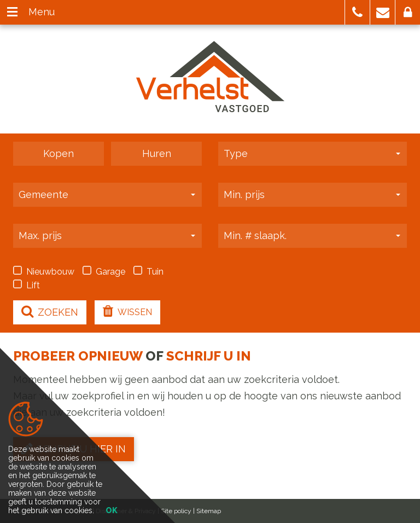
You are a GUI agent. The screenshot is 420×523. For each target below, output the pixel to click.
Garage (104, 271)
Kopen (59, 153)
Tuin (148, 271)
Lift (27, 285)
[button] (357, 12)
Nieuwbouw (44, 271)
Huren (157, 153)
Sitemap (209, 511)
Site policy (176, 511)
